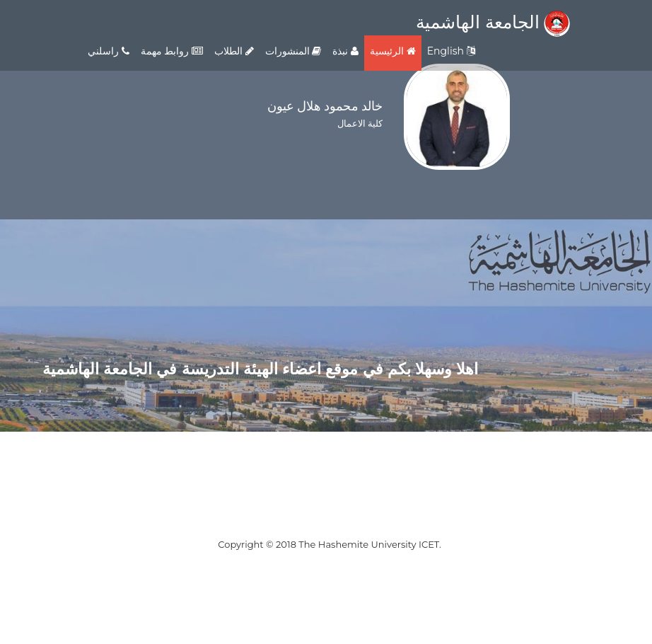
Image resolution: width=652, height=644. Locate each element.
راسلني (109, 51)
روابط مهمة (172, 51)
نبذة (345, 51)
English (451, 51)
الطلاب (234, 51)
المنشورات (293, 51)
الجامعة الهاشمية (493, 22)
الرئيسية (393, 51)
